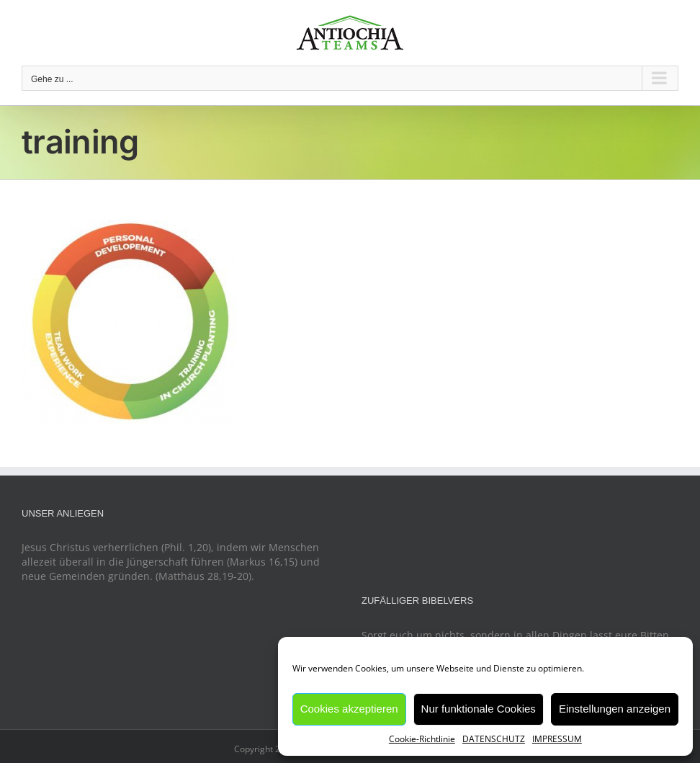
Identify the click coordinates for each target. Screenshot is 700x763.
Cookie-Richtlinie (422, 739)
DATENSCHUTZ (494, 739)
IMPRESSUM (557, 739)
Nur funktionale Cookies (479, 709)
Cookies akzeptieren (349, 709)
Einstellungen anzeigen (615, 709)
